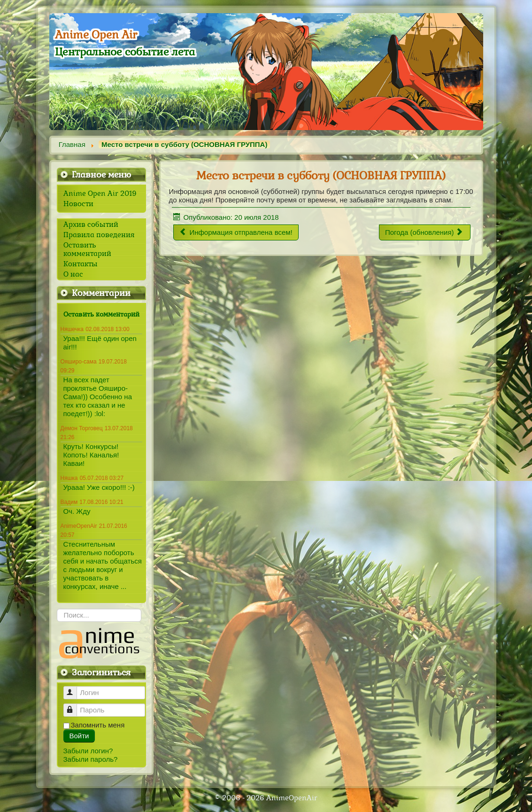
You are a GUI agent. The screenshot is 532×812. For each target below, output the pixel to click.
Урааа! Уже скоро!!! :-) (99, 487)
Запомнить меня (98, 725)
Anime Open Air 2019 (100, 193)
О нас (73, 274)
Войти (79, 736)
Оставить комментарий (87, 249)
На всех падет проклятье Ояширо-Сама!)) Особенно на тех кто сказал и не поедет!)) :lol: (98, 397)
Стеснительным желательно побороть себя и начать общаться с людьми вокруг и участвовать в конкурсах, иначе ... (103, 565)
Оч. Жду (77, 511)
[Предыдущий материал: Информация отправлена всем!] (236, 232)
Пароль (74, 706)
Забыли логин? (88, 751)
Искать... (57, 609)
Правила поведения (99, 235)
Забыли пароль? (91, 759)
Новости (78, 204)
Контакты (81, 264)
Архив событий (91, 224)
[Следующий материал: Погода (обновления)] (425, 232)
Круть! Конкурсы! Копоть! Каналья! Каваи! (91, 455)
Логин (74, 689)
